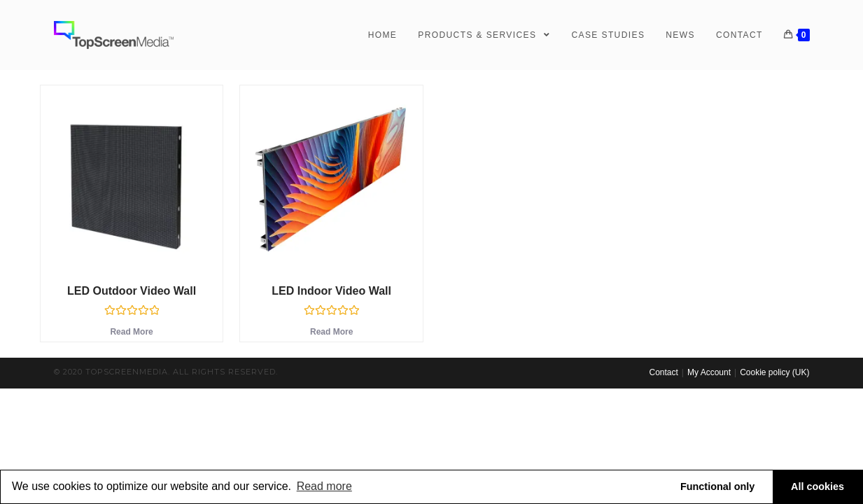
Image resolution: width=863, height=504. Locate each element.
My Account (709, 372)
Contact (663, 372)
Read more (324, 486)
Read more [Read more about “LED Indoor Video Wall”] (331, 332)
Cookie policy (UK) (774, 372)
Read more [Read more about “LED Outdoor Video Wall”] (131, 332)
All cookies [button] (818, 486)
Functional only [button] (717, 486)
